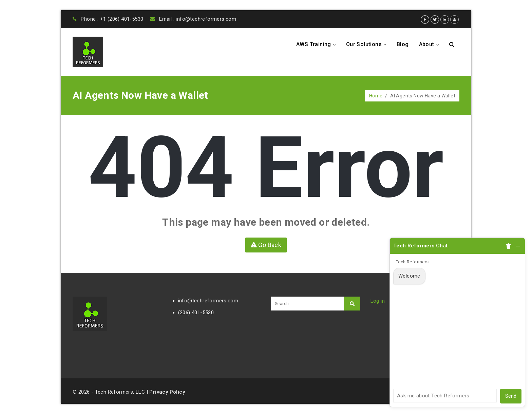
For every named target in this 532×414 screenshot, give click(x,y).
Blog (403, 44)
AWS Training (318, 44)
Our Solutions (368, 44)
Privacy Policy (167, 392)
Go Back (266, 245)
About (431, 44)
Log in (378, 301)
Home (376, 96)
